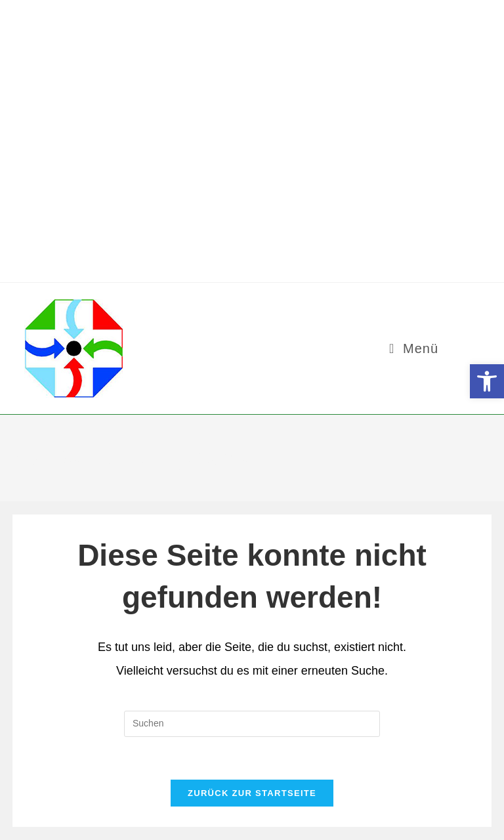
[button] (487, 381)
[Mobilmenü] (414, 348)
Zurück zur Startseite (252, 793)
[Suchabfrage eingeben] (252, 724)
